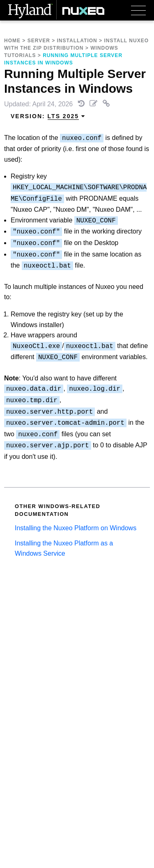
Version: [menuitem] (48, 116)
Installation (77, 41)
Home (12, 41)
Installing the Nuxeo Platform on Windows (76, 528)
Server (39, 41)
